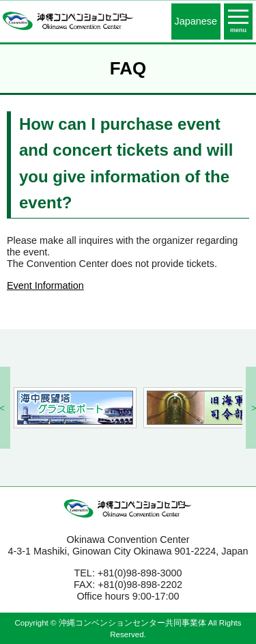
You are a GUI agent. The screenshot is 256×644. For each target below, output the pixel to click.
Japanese (196, 21)
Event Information (45, 285)
